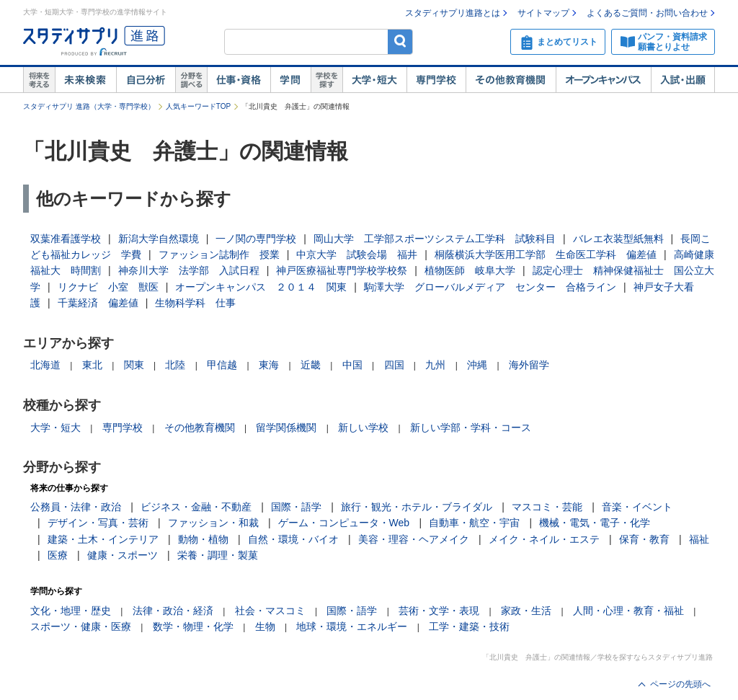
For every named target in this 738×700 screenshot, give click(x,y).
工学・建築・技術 (469, 626)
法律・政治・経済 (173, 611)
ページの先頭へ (680, 684)
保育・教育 (644, 539)
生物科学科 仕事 (195, 303)
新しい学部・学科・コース (471, 427)
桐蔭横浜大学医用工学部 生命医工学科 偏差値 (546, 254)
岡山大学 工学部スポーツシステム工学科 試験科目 (435, 239)
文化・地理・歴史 (71, 611)
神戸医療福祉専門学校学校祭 (342, 270)
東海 (269, 365)
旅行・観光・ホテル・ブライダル (417, 507)
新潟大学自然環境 (159, 239)
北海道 (45, 365)
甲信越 (222, 365)
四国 (394, 365)
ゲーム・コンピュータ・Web (344, 523)
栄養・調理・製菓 (218, 555)
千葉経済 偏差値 (98, 303)
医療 (58, 555)
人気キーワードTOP (198, 106)
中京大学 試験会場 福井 (357, 254)
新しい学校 (363, 427)
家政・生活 (526, 611)
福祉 (699, 539)
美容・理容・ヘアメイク (414, 539)
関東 (134, 365)
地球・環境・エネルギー (352, 626)
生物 (265, 626)
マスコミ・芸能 (547, 507)
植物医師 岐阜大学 (470, 270)
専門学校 (436, 80)
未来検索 (85, 80)
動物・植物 (203, 539)
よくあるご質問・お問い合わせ (647, 13)
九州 (435, 365)
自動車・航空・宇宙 (474, 523)
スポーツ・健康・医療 (81, 626)
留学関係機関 (286, 427)
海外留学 (529, 365)
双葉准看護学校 (66, 239)
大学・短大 (374, 80)
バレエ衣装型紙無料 (618, 239)
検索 (400, 41)
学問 (290, 80)
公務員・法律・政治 (76, 507)
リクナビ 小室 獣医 (108, 287)
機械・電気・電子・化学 (595, 523)
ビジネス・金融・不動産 (196, 507)
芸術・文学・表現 (439, 611)
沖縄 (477, 365)
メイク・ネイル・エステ (544, 539)
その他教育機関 (511, 80)
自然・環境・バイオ (293, 539)
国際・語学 (296, 507)
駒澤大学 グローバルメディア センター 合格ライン (490, 287)
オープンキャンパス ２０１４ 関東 (261, 287)
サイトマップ (543, 13)
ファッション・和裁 (213, 523)
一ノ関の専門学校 (256, 239)
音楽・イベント (637, 507)
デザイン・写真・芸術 (98, 523)
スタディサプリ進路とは (453, 13)
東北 (92, 365)
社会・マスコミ (270, 611)
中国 (352, 365)
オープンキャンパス (603, 80)
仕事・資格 (239, 80)
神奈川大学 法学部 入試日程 (189, 270)
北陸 (175, 365)
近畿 (311, 365)
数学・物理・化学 (193, 626)
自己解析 (146, 80)
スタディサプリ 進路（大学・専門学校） (89, 106)
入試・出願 (683, 80)
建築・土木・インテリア (103, 539)
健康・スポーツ (123, 555)
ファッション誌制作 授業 (219, 254)
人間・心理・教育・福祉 (628, 611)
